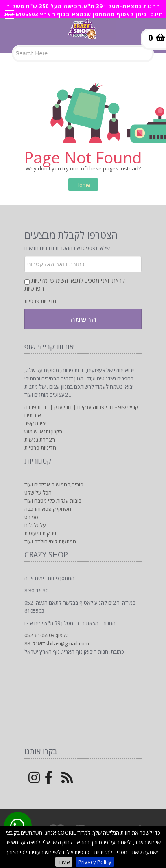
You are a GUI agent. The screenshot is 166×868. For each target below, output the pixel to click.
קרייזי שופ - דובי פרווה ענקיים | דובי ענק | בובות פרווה (81, 407)
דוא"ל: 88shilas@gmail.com (57, 643)
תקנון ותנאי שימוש (43, 431)
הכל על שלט (38, 493)
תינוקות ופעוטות (41, 533)
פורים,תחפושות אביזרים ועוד (54, 484)
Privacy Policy (95, 862)
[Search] (83, 53)
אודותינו (33, 415)
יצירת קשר (35, 423)
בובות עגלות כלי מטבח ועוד (53, 501)
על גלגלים (35, 525)
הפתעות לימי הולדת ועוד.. (51, 541)
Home (83, 185)
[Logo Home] (83, 33)
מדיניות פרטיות (40, 301)
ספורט (31, 517)
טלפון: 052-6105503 (47, 635)
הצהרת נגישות (40, 440)
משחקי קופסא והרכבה (48, 509)
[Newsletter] (83, 264)
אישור (64, 862)
